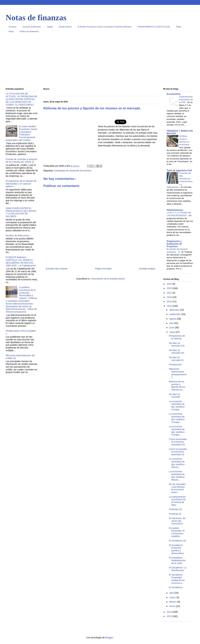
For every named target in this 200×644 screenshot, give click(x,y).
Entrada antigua (147, 269)
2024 (170, 284)
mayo (172, 332)
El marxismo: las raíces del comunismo (177, 521)
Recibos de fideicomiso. (18, 235)
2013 (170, 616)
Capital (50, 27)
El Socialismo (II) (177, 541)
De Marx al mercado (174, 396)
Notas (11, 31)
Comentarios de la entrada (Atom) (108, 279)
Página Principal (103, 269)
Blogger (109, 638)
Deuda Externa (65, 27)
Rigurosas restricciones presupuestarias (178, 373)
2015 (170, 306)
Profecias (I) (175, 514)
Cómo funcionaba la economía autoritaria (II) (178, 442)
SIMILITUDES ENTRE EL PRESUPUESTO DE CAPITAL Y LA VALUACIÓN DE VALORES (21, 212)
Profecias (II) (175, 509)
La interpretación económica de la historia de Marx (177, 501)
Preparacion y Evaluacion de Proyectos (174, 244)
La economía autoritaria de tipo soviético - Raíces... (177, 463)
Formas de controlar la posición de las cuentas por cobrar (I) (21, 161)
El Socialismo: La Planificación (178, 569)
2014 (170, 612)
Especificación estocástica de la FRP (186, 99)
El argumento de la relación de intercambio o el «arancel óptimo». (21, 184)
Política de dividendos (29, 31)
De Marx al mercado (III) (177, 352)
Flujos (179, 27)
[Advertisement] (100, 62)
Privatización (175, 365)
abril (172, 593)
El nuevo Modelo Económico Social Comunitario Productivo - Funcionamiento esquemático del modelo (21, 133)
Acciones (13, 27)
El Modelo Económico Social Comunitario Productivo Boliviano (105, 27)
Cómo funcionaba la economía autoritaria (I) (178, 452)
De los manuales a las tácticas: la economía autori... (177, 488)
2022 (170, 293)
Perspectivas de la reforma (177, 337)
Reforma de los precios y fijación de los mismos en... (177, 386)
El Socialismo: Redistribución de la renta (177, 560)
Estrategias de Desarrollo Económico (73, 171)
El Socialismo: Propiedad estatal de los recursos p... (177, 579)
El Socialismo (176, 587)
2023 (170, 288)
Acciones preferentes (32, 27)
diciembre (175, 310)
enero (173, 606)
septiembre (175, 314)
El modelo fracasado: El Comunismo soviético (177, 532)
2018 (170, 297)
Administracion (175, 210)
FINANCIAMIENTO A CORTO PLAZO (154, 27)
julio (172, 323)
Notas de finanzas (36, 18)
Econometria (174, 94)
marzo (173, 597)
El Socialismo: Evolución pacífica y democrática (176, 549)
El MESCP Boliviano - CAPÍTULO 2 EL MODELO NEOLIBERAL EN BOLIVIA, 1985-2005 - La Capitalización (21, 261)
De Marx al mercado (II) (176, 359)
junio (172, 328)
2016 (170, 302)
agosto (173, 319)
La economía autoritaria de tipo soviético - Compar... (177, 405)
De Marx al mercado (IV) (177, 344)
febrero (173, 602)
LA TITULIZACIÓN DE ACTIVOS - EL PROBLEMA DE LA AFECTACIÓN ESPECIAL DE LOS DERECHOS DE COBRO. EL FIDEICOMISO (21, 99)
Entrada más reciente (57, 269)
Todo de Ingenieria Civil (179, 170)
